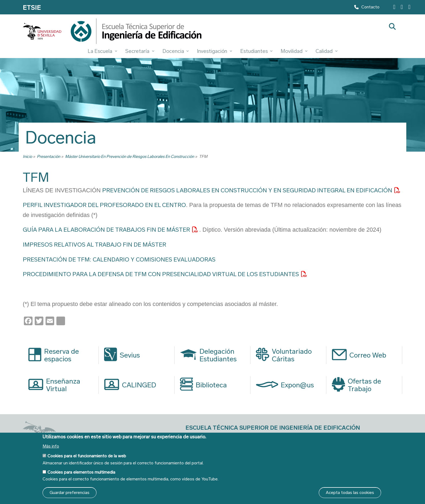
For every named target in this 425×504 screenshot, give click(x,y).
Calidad (326, 51)
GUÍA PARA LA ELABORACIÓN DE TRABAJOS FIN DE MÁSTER (106, 230)
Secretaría (140, 51)
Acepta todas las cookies (350, 492)
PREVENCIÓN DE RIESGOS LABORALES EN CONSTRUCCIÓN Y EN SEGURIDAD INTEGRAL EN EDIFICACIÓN (247, 190)
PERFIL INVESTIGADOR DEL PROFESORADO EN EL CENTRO (104, 205)
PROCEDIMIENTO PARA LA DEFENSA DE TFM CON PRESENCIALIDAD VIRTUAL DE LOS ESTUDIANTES (161, 274)
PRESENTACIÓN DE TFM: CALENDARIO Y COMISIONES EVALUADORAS (119, 260)
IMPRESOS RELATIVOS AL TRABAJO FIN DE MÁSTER (94, 245)
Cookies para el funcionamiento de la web (87, 456)
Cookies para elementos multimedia (81, 472)
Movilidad (294, 51)
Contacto (367, 8)
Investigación (214, 51)
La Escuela (102, 51)
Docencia (176, 51)
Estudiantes (256, 51)
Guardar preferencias (70, 492)
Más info (51, 446)
